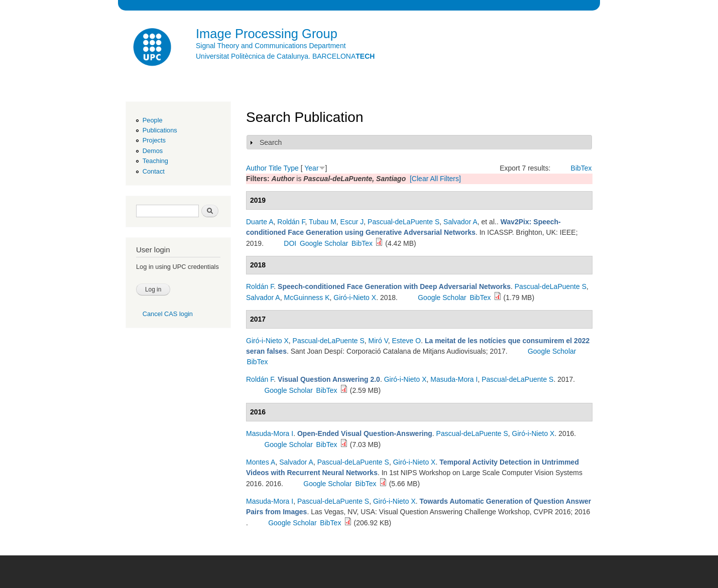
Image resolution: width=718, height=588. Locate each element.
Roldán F (291, 222)
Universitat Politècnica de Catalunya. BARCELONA (285, 56)
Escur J (352, 222)
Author (256, 168)
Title (275, 168)
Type (291, 168)
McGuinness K (307, 298)
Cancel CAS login (168, 314)
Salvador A (460, 222)
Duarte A (260, 222)
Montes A (261, 462)
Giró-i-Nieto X (355, 298)
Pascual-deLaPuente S (403, 222)
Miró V (378, 341)
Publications (160, 130)
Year (311, 168)
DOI (290, 243)
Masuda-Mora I (454, 379)
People (153, 120)
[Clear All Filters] (435, 179)
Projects (154, 140)
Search (271, 142)
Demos (153, 151)
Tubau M (323, 222)
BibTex (581, 168)
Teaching (155, 161)
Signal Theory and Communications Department (271, 46)
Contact (154, 171)
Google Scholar (324, 243)
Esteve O (407, 341)
